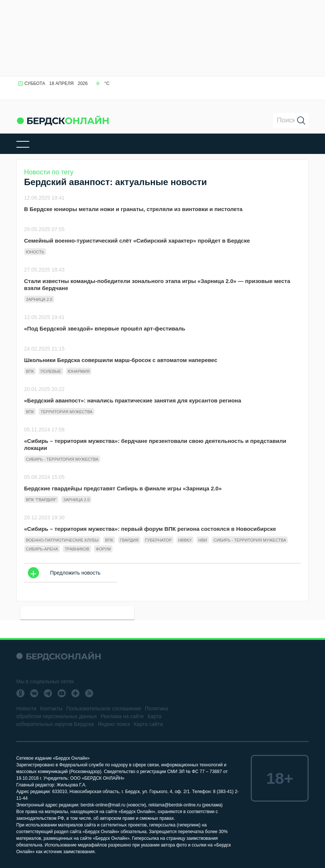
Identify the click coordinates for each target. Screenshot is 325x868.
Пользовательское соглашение (104, 708)
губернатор (158, 540)
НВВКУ (185, 540)
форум (103, 549)
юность (35, 252)
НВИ (203, 540)
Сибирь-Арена (42, 549)
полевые (51, 371)
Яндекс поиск (114, 724)
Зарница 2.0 (39, 299)
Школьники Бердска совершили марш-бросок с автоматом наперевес (121, 360)
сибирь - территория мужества (62, 459)
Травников (77, 549)
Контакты (51, 708)
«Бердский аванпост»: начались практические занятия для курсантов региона (133, 400)
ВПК (30, 371)
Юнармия (79, 371)
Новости (26, 708)
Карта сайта (148, 724)
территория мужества (66, 412)
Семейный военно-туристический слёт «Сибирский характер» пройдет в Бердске (137, 241)
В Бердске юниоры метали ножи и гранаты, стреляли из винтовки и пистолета (133, 209)
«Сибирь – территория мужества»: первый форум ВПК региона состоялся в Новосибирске (150, 529)
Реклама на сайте (122, 716)
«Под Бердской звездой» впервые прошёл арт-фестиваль (105, 328)
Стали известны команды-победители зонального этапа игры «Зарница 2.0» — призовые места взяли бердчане (157, 285)
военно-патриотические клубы (62, 540)
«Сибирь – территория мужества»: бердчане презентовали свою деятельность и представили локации (155, 444)
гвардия (129, 540)
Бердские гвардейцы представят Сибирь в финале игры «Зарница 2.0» (123, 488)
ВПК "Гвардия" (41, 500)
